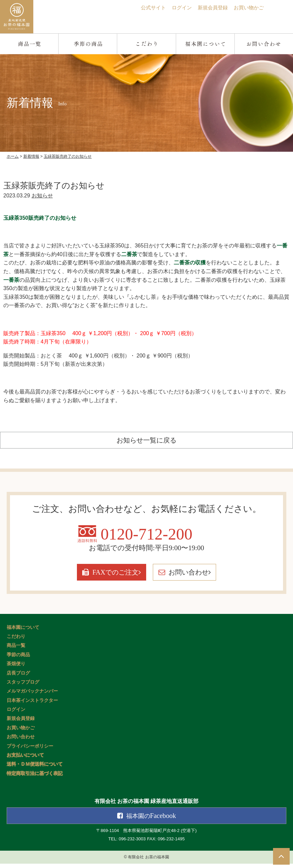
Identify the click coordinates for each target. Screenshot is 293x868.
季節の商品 (18, 659)
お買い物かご (248, 8)
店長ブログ (18, 677)
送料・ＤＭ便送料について (35, 769)
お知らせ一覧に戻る (147, 440)
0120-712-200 (147, 537)
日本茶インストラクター (32, 705)
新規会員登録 (210, 8)
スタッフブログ (23, 687)
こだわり (16, 641)
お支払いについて (25, 760)
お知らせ (42, 196)
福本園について (23, 632)
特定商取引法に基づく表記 (35, 778)
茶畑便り (16, 668)
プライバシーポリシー (30, 751)
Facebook (151, 820)
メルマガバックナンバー (32, 696)
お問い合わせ (204, 577)
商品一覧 (16, 650)
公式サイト (147, 8)
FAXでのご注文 (97, 577)
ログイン (177, 8)
